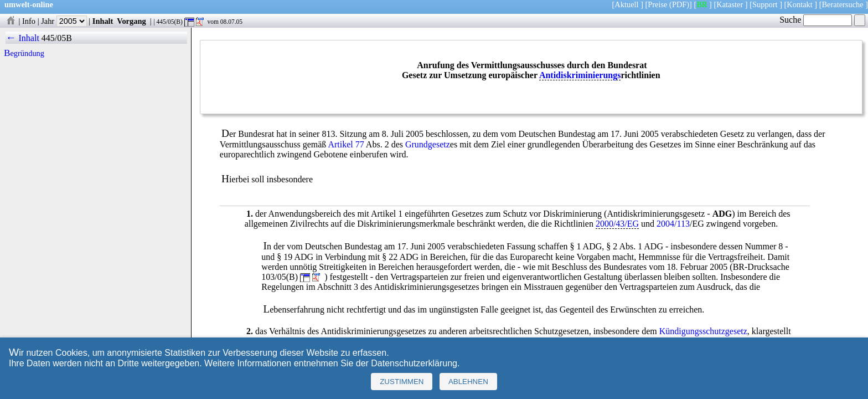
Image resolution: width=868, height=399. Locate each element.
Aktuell (626, 4)
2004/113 (673, 224)
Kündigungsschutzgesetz (703, 331)
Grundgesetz (428, 144)
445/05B (57, 38)
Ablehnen (468, 382)
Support (765, 4)
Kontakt (799, 4)
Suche (816, 20)
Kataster (730, 4)
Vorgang (131, 21)
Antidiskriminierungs (580, 75)
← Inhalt (22, 38)
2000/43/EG (617, 224)
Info (29, 21)
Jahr (64, 21)
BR (702, 4)
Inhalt (103, 21)
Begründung (24, 53)
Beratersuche (843, 4)
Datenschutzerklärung (414, 363)
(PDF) (679, 4)
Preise (657, 4)
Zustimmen (402, 382)
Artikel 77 (346, 144)
